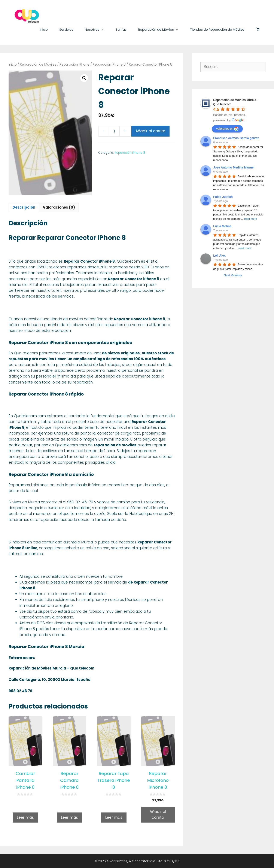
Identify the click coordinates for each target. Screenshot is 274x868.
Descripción (24, 207)
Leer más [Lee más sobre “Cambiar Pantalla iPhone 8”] (25, 817)
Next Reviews (233, 275)
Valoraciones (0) (59, 207)
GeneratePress (144, 861)
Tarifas (121, 29)
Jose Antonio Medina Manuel (234, 167)
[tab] (24, 207)
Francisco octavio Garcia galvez (236, 138)
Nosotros (97, 30)
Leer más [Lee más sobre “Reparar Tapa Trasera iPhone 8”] (114, 817)
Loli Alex (219, 256)
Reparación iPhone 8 (109, 64)
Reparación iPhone (74, 64)
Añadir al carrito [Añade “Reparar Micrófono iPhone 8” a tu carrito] (158, 815)
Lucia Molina (222, 226)
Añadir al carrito (150, 131)
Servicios (66, 29)
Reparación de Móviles (161, 30)
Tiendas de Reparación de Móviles (217, 29)
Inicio (44, 29)
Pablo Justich (223, 197)
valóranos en (227, 129)
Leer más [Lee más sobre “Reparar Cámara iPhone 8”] (69, 817)
